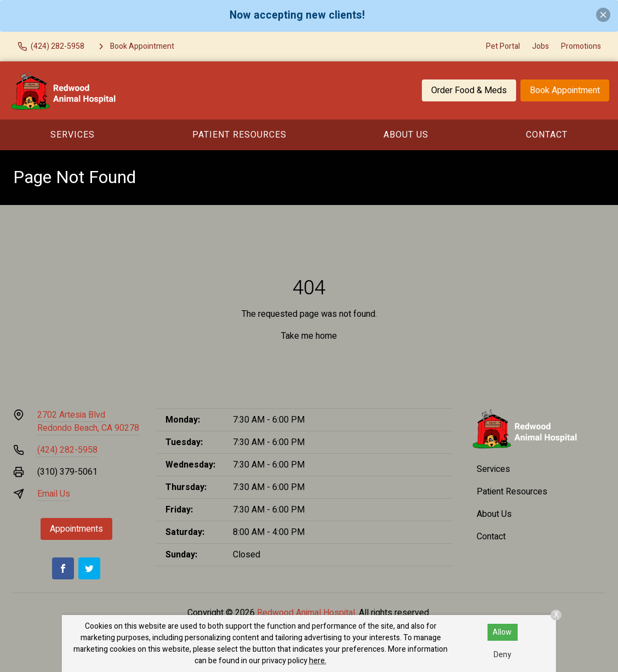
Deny (502, 655)
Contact (547, 135)
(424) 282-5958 (67, 450)
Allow (502, 632)
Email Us (54, 494)
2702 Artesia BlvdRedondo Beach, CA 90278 (88, 422)
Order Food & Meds (469, 90)
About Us (406, 135)
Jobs (540, 46)
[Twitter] (89, 568)
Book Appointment (565, 90)
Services (73, 135)
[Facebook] (63, 568)
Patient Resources (239, 135)
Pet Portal (503, 46)
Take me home (309, 336)
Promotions (581, 46)
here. (318, 661)
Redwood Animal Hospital (306, 613)
